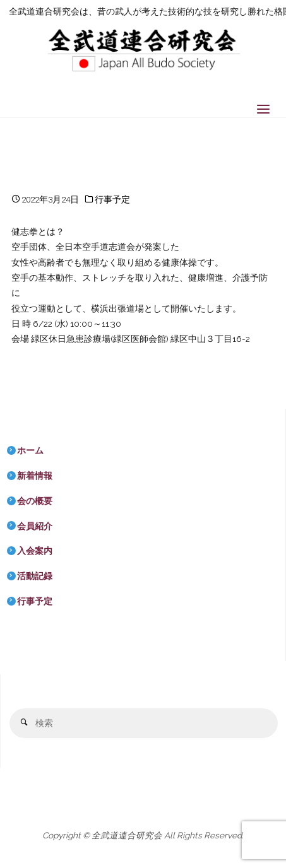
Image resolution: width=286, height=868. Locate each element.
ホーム (30, 450)
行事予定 (112, 199)
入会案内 (35, 551)
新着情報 (35, 476)
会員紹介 (35, 526)
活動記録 (35, 576)
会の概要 (35, 501)
